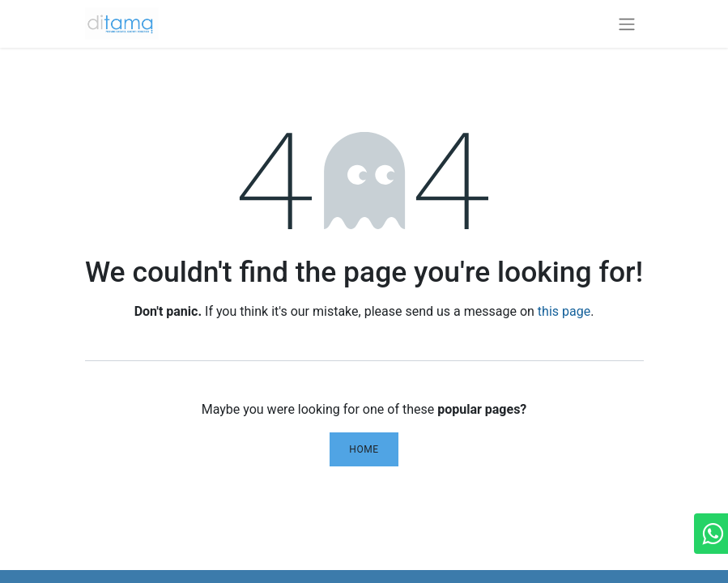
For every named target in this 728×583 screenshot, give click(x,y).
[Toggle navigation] (627, 24)
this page (564, 311)
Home (364, 449)
